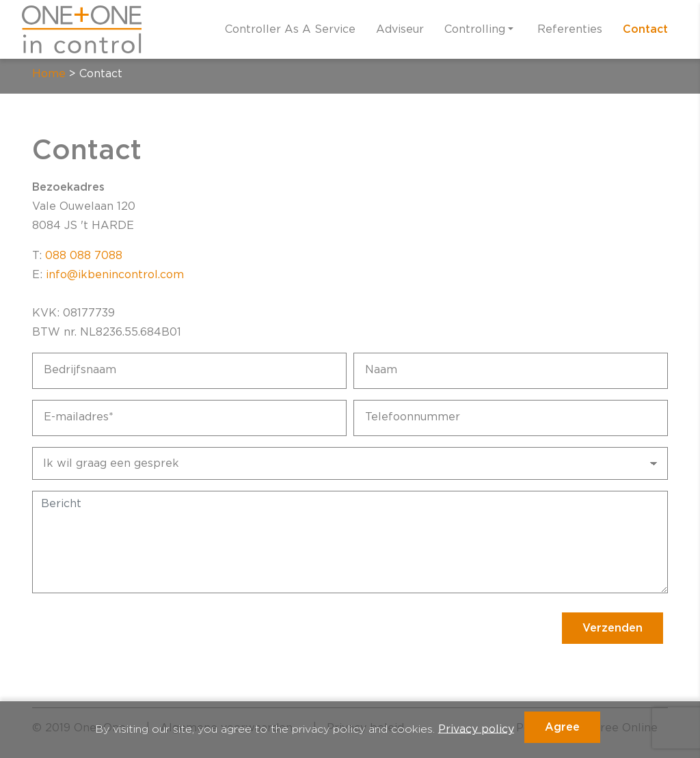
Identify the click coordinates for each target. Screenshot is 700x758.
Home (49, 74)
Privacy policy (476, 729)
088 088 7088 (84, 256)
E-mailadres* (79, 417)
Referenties (570, 29)
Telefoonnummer (413, 417)
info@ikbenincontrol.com (115, 275)
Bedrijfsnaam (80, 370)
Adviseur (400, 29)
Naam (381, 370)
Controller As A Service (290, 29)
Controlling (475, 29)
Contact (645, 29)
